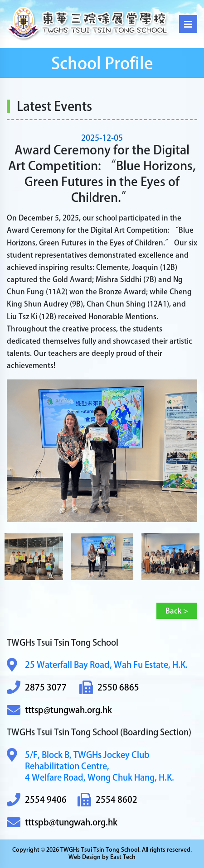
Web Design (85, 857)
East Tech (123, 857)
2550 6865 (109, 688)
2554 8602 (107, 800)
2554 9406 (37, 800)
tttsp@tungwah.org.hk (59, 710)
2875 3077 (37, 688)
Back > (177, 611)
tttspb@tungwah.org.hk (62, 822)
